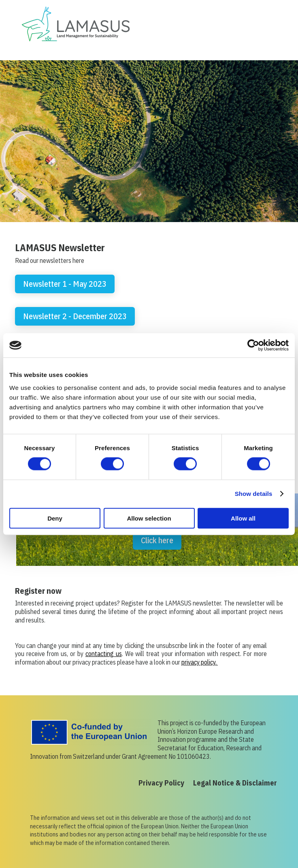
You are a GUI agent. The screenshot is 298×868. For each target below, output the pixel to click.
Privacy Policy (161, 784)
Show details (254, 494)
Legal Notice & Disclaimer (235, 784)
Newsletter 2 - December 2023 (75, 316)
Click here (157, 540)
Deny (55, 518)
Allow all (243, 518)
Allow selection (149, 518)
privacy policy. (200, 662)
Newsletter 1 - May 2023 (65, 284)
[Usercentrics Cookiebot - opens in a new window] (253, 345)
